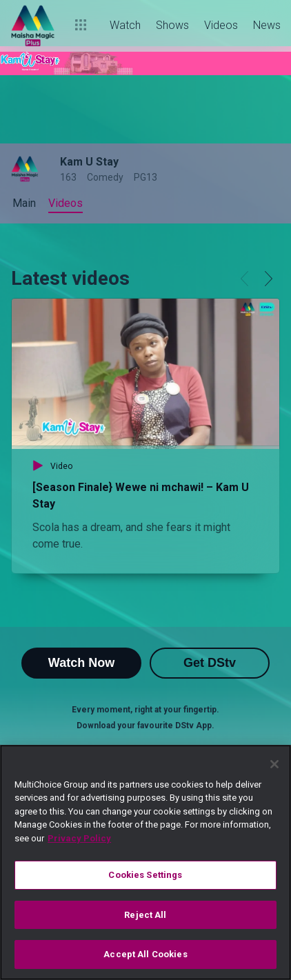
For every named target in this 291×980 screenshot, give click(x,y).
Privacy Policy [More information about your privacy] (79, 838)
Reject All (145, 915)
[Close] (274, 764)
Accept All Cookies (145, 954)
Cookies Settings (145, 875)
